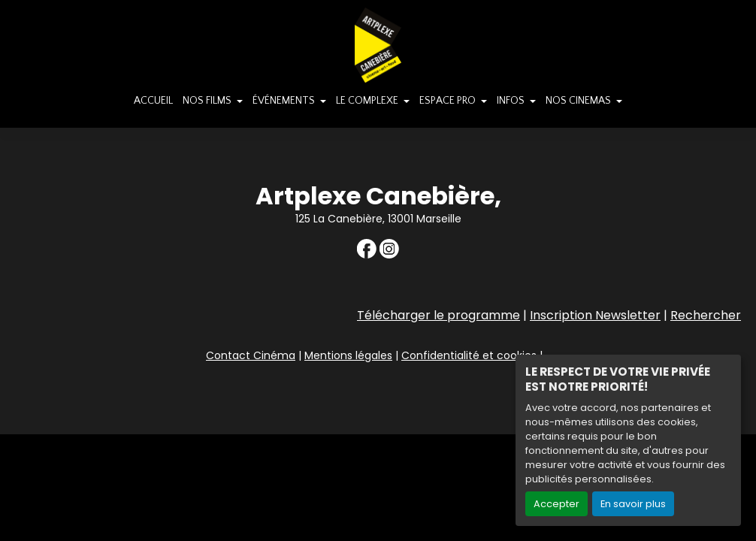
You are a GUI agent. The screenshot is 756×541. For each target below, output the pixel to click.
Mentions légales (348, 355)
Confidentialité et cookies (469, 355)
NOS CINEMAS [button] (579, 101)
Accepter (556, 504)
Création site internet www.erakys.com (646, 422)
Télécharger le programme (438, 315)
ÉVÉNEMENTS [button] (285, 101)
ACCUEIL (153, 101)
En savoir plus (633, 504)
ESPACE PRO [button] (449, 101)
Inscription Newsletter (595, 315)
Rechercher (706, 315)
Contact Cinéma (251, 355)
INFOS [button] (512, 101)
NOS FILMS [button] (208, 101)
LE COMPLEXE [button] (368, 101)
